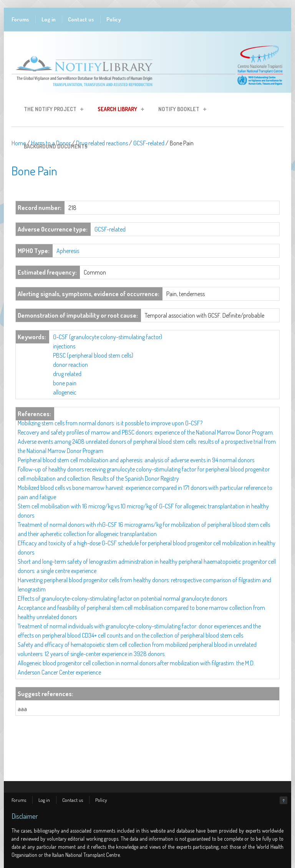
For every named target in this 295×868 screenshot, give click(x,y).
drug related (67, 374)
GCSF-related (149, 143)
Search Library (118, 110)
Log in (49, 19)
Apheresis (68, 251)
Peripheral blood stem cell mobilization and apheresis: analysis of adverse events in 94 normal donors (136, 460)
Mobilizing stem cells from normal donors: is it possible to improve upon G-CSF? (110, 423)
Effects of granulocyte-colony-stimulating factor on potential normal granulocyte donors (122, 598)
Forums (20, 19)
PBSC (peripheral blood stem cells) (93, 355)
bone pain (65, 383)
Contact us (81, 19)
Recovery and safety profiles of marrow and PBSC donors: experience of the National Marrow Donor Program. (146, 432)
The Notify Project (51, 110)
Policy (114, 19)
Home (19, 143)
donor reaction (70, 365)
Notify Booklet (180, 110)
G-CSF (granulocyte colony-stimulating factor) (108, 337)
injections (64, 346)
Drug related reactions (102, 143)
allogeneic (65, 392)
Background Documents (56, 146)
